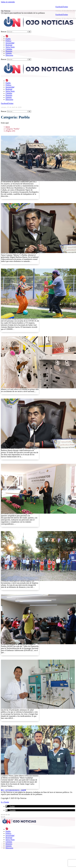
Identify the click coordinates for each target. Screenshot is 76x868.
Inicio (8, 127)
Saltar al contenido (8, 2)
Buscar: (4, 32)
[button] (10, 806)
